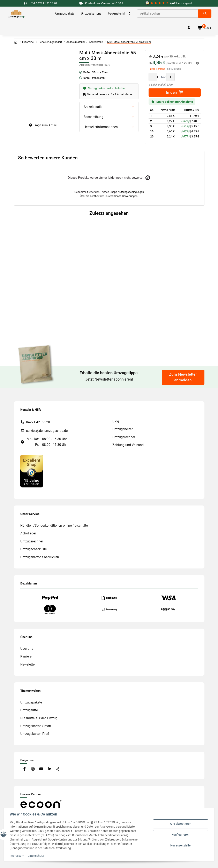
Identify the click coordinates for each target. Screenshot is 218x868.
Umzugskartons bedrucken (40, 557)
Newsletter (28, 664)
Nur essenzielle (180, 845)
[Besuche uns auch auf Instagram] (33, 769)
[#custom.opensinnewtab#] (169, 3)
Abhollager (28, 533)
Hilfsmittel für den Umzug (39, 718)
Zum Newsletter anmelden (183, 377)
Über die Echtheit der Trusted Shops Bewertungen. (109, 196)
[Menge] (157, 77)
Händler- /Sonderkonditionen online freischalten (55, 525)
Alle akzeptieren (180, 824)
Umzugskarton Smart (36, 726)
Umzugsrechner (124, 437)
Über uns (27, 649)
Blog (116, 421)
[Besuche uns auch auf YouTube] (41, 769)
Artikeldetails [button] (93, 107)
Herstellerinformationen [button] (101, 127)
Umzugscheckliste (33, 549)
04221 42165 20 (38, 422)
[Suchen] (168, 14)
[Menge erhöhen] (170, 77)
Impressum (17, 856)
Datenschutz (36, 856)
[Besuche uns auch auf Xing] (58, 769)
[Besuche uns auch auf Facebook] (25, 769)
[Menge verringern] (153, 77)
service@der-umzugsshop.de (47, 431)
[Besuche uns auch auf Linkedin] (49, 769)
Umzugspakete (31, 702)
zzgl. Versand (158, 69)
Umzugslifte (29, 710)
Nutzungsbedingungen (131, 192)
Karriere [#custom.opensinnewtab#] (26, 656)
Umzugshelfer (122, 429)
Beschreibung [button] (93, 117)
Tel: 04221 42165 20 (44, 3)
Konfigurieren (180, 835)
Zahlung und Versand (128, 445)
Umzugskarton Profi (35, 734)
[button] (125, 14)
